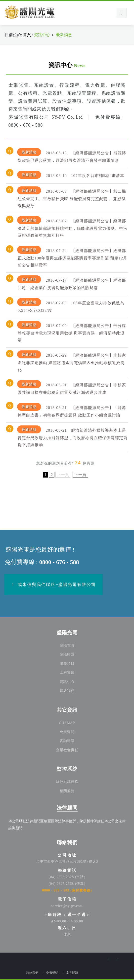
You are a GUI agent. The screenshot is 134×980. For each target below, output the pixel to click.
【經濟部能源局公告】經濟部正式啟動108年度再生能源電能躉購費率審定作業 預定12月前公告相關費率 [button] (72, 256)
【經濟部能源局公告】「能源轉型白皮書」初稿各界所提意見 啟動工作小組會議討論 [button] (72, 410)
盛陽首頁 (67, 645)
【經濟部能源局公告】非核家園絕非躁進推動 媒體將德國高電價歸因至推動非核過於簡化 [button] (72, 361)
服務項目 (67, 664)
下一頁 (80, 475)
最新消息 (64, 35)
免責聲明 (67, 732)
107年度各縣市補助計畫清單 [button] (71, 175)
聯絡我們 (67, 691)
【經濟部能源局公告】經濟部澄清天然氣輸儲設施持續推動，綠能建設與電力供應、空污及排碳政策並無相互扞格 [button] (72, 227)
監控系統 (67, 769)
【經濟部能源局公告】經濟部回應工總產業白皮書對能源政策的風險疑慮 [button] (72, 283)
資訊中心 (42, 35)
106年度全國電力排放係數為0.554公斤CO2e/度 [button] (71, 305)
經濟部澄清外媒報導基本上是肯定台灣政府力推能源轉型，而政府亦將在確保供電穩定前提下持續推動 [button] (72, 436)
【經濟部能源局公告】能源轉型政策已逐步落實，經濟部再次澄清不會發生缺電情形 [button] (72, 155)
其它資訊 (67, 710)
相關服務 (67, 791)
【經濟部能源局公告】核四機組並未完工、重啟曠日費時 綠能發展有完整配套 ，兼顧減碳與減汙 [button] (72, 197)
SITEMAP (67, 722)
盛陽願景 (67, 654)
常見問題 (72, 973)
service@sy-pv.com (67, 906)
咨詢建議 (67, 741)
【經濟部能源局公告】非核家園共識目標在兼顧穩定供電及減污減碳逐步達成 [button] (72, 387)
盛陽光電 (67, 633)
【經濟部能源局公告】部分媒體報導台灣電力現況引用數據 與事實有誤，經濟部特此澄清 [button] (72, 331)
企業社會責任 (67, 750)
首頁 (27, 35)
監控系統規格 (67, 782)
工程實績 (67, 673)
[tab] (67, 157)
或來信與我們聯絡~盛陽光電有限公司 (53, 585)
